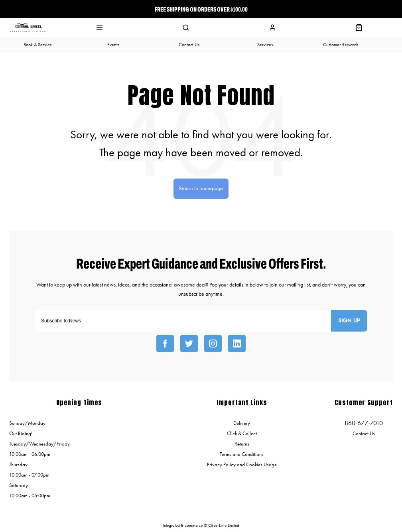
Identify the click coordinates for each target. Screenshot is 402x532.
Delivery (242, 423)
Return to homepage (201, 188)
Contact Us (364, 433)
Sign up (349, 321)
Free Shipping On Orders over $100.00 (201, 9)
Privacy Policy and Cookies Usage (242, 464)
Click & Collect (242, 433)
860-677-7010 (364, 423)
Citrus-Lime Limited (224, 525)
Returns (242, 444)
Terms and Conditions (242, 454)
